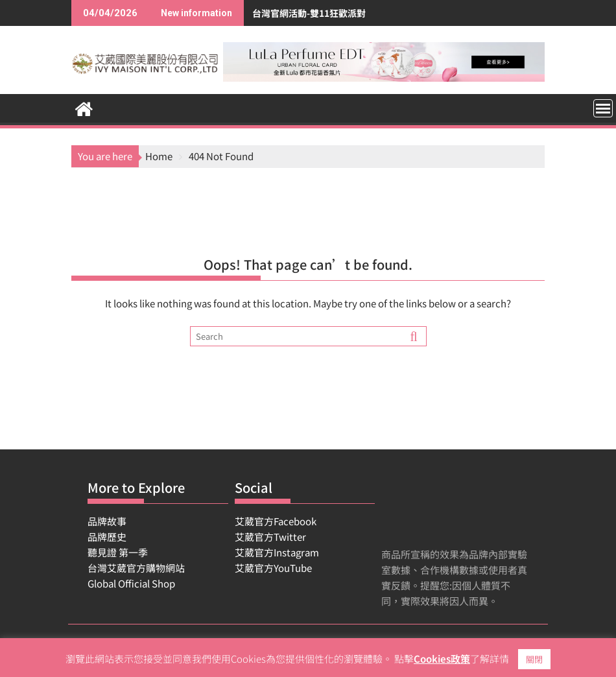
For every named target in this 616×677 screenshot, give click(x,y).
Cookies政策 (442, 659)
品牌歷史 (107, 537)
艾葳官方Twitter (270, 537)
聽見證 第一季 (118, 552)
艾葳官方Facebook (276, 521)
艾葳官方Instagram (277, 552)
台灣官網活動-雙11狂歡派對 (263, 13)
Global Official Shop (131, 583)
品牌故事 (107, 521)
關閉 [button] (534, 659)
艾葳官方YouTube (273, 568)
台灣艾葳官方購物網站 (136, 568)
